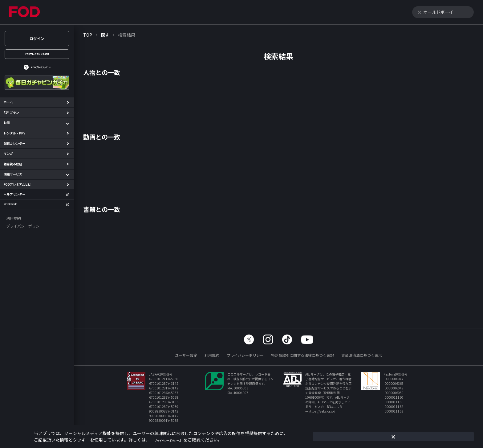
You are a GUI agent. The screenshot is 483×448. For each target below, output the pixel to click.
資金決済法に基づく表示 (362, 355)
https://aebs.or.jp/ (322, 411)
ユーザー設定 (186, 355)
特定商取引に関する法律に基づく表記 (302, 355)
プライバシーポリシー (245, 355)
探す (105, 35)
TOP (88, 35)
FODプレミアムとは (41, 75)
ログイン (37, 38)
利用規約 (212, 355)
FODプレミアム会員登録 (37, 57)
